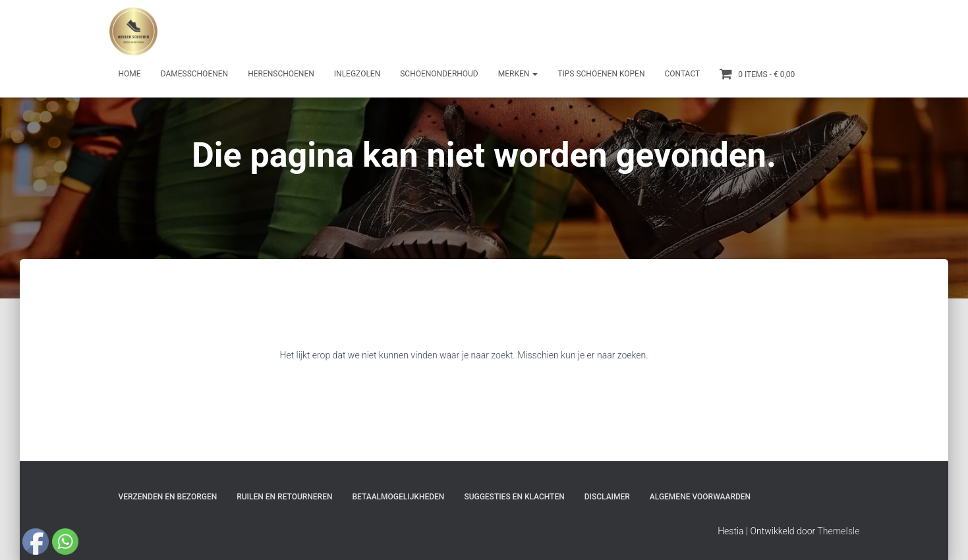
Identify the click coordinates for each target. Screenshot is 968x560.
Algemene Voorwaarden (700, 497)
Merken (518, 74)
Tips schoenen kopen (601, 74)
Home (130, 74)
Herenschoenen (281, 74)
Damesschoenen (195, 74)
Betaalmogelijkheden (398, 497)
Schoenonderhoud (439, 74)
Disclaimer (607, 497)
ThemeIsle (838, 531)
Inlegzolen (357, 74)
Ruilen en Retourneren (284, 497)
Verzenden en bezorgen (168, 497)
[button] (534, 74)
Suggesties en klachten (514, 497)
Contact (682, 74)
